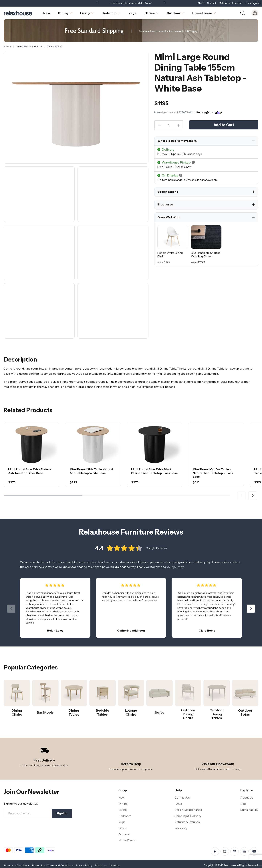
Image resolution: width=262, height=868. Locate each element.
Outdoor (124, 834)
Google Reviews (156, 548)
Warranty (181, 828)
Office (123, 828)
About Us (247, 797)
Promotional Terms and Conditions (53, 865)
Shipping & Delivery (188, 816)
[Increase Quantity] (178, 125)
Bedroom (125, 816)
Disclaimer (101, 865)
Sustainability (249, 810)
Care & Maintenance (188, 810)
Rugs (122, 822)
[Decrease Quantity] (159, 125)
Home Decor (127, 840)
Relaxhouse (230, 865)
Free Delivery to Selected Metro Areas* (131, 3)
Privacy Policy (84, 865)
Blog (243, 804)
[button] (165, 3)
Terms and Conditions (16, 865)
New (121, 797)
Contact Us (182, 797)
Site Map (115, 865)
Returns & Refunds (187, 822)
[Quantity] (169, 125)
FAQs (178, 804)
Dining (123, 804)
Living (123, 810)
